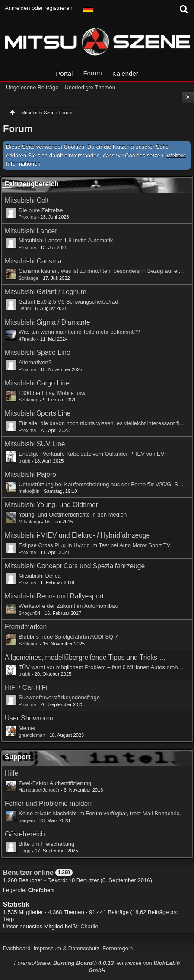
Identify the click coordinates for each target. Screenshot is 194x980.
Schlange (29, 278)
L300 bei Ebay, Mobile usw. (52, 393)
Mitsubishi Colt (27, 200)
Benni (25, 308)
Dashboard (17, 948)
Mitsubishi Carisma (33, 261)
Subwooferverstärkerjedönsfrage (59, 697)
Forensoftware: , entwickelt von (97, 967)
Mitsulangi (29, 522)
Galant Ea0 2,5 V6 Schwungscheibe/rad (68, 302)
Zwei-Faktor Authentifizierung (55, 783)
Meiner (27, 728)
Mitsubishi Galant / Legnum (46, 292)
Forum (92, 73)
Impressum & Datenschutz (67, 948)
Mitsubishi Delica (40, 576)
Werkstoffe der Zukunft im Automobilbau (68, 606)
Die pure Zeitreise (41, 210)
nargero (27, 820)
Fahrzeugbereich (32, 184)
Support (18, 757)
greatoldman (32, 735)
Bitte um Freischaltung (46, 844)
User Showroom (29, 718)
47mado (27, 339)
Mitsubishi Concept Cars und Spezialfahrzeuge (75, 566)
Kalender (125, 74)
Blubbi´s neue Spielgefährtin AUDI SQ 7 (68, 637)
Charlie (89, 926)
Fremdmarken (26, 627)
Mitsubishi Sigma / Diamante (48, 322)
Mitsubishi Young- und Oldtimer (51, 505)
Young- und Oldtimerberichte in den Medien (73, 515)
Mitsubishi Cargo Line (37, 383)
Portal (64, 74)
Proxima (27, 217)
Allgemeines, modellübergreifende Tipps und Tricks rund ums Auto (86, 657)
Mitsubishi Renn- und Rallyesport (54, 596)
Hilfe (11, 773)
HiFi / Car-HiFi (26, 687)
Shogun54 (29, 613)
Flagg (25, 851)
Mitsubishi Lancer (31, 231)
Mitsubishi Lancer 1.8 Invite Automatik (66, 240)
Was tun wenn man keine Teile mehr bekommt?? (79, 332)
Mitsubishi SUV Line (35, 444)
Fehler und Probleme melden (48, 803)
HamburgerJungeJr (39, 790)
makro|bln (29, 491)
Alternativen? (35, 362)
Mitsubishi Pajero (30, 474)
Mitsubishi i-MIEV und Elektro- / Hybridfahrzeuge (77, 535)
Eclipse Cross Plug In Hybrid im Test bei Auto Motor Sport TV (94, 545)
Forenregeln (118, 948)
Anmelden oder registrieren (39, 8)
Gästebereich (25, 834)
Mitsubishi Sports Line (38, 413)
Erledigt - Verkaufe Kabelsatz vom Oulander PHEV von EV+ (93, 454)
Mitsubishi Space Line (38, 352)
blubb (24, 461)
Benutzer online (28, 872)
